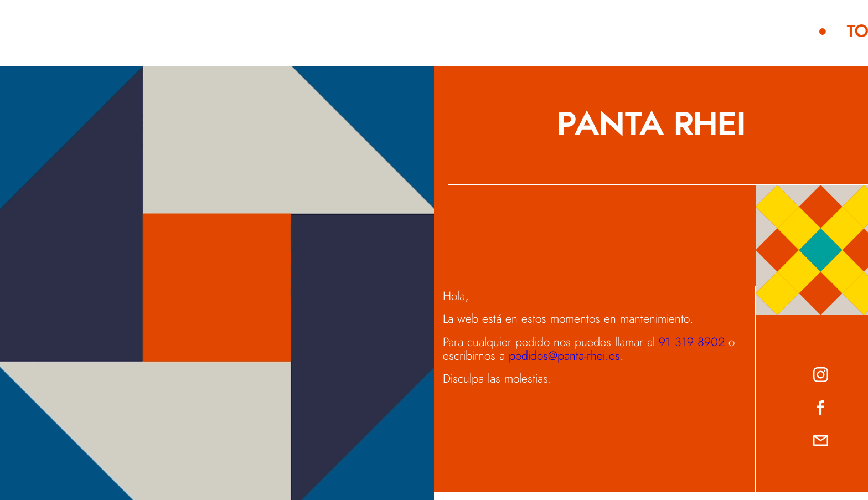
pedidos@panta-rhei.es (564, 356)
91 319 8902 (692, 342)
